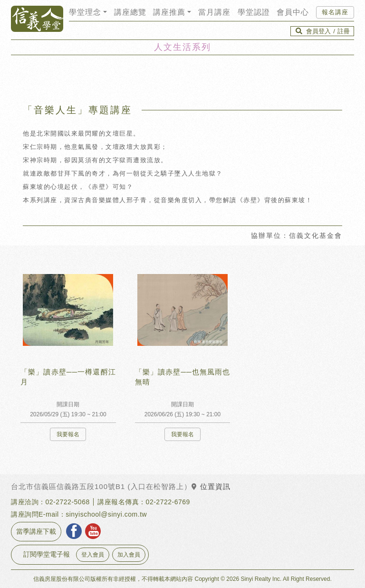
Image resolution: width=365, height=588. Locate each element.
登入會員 (93, 555)
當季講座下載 (36, 531)
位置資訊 (211, 486)
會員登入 (318, 31)
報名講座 (335, 12)
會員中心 (293, 12)
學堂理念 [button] (85, 12)
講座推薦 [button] (169, 12)
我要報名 (68, 434)
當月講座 (214, 12)
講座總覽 (130, 12)
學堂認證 (254, 12)
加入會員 (129, 555)
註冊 (344, 31)
